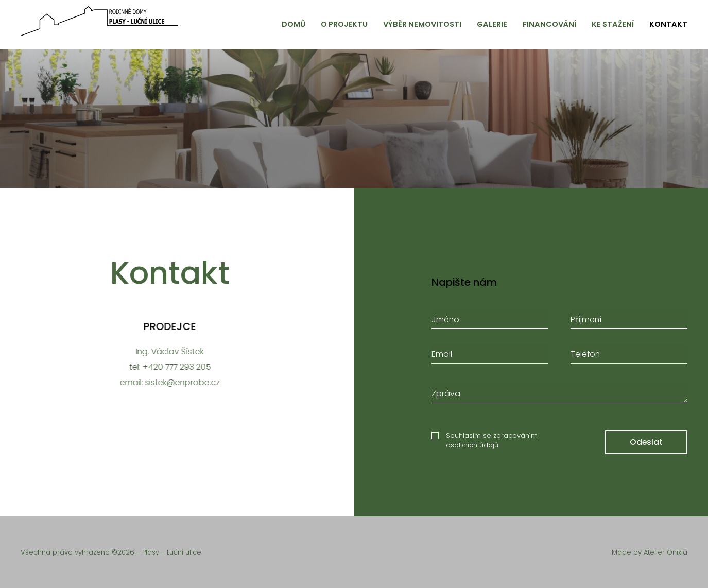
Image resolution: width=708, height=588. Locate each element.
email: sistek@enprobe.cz (167, 382)
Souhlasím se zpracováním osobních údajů (492, 443)
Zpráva (446, 396)
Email (442, 356)
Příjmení (586, 322)
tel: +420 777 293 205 (168, 367)
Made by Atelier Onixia (650, 552)
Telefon (585, 356)
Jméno (445, 322)
